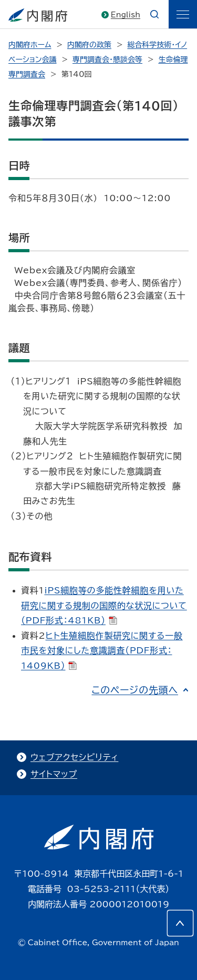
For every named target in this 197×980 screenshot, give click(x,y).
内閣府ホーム (30, 45)
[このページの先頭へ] (180, 923)
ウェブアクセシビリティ (74, 757)
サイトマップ (54, 774)
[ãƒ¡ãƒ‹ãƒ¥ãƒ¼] (183, 14)
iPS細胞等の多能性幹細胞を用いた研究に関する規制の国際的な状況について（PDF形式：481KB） (104, 605)
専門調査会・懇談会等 (107, 60)
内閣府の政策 (89, 45)
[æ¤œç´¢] (154, 14)
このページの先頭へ (135, 690)
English (126, 15)
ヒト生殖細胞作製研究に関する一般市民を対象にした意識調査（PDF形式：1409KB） (102, 651)
